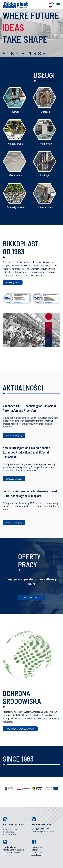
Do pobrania (37, 852)
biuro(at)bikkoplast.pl (46, 832)
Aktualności (36, 855)
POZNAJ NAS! (13, 282)
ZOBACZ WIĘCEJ (14, 435)
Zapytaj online (37, 847)
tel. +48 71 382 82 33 (40, 829)
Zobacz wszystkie (32, 597)
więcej (32, 584)
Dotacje (35, 850)
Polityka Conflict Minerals (13, 850)
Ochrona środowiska (11, 852)
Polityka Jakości (9, 847)
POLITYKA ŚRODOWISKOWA (20, 729)
